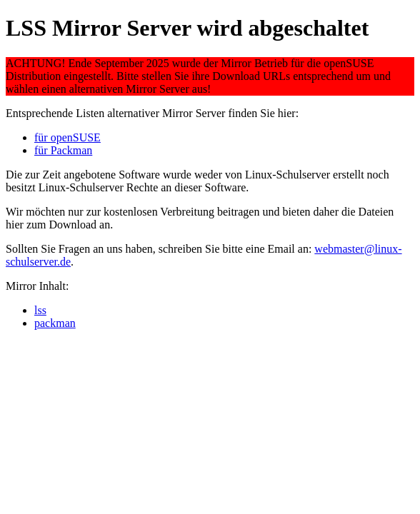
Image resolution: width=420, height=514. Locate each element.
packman (55, 323)
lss (40, 310)
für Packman (63, 150)
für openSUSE (67, 137)
